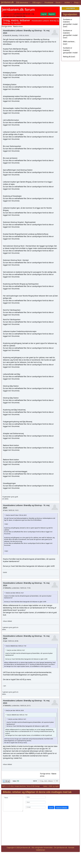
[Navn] (36, 802)
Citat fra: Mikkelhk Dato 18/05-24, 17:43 (16, 646)
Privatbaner (49, 2)
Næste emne (18, 26)
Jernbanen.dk (7, 2)
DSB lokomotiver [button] (22, 2)
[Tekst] (13, 804)
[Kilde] (36, 797)
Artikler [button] (68, 2)
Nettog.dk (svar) (69, 57)
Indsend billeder (62, 808)
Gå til (35, 781)
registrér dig (21, 16)
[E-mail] (36, 807)
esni (6, 510)
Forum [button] (58, 2)
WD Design (36, 786)
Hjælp (45, 786)
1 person (5, 627)
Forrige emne (7, 26)
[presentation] (63, 800)
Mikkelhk (8, 588)
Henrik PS (8, 35)
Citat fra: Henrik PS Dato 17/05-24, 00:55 (16, 515)
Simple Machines (20, 786)
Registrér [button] (52, 14)
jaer (6, 641)
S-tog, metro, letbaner (17, 20)
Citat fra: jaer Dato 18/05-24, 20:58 (15, 710)
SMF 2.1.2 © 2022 (8, 786)
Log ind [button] (44, 14)
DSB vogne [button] (37, 2)
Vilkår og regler (54, 786)
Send (51, 808)
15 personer (6, 497)
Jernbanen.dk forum (18, 9)
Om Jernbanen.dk (61, 848)
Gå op (7, 781)
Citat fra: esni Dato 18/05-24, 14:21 (15, 593)
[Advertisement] (41, 830)
